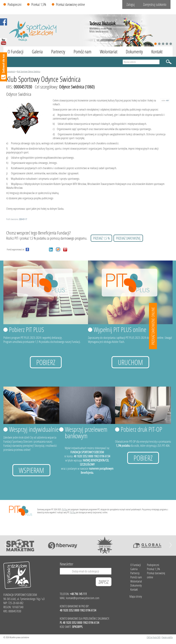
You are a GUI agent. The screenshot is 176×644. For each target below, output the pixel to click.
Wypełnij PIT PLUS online (120, 329)
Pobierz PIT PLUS (27, 329)
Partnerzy (58, 52)
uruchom (130, 362)
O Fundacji (16, 52)
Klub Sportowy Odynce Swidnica (29, 71)
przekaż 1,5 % (101, 238)
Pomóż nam (82, 52)
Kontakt (157, 52)
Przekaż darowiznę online (70, 4)
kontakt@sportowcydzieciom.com (83, 598)
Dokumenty (134, 52)
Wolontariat (109, 52)
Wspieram (31, 470)
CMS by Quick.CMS (154, 637)
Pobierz (46, 362)
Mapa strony (136, 596)
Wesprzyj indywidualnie (34, 429)
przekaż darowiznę (128, 238)
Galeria (37, 52)
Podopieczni (15, 4)
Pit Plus (65, 509)
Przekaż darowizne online (153, 326)
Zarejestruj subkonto (155, 4)
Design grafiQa (167, 637)
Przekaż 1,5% (39, 4)
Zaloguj (131, 4)
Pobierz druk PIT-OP (141, 429)
